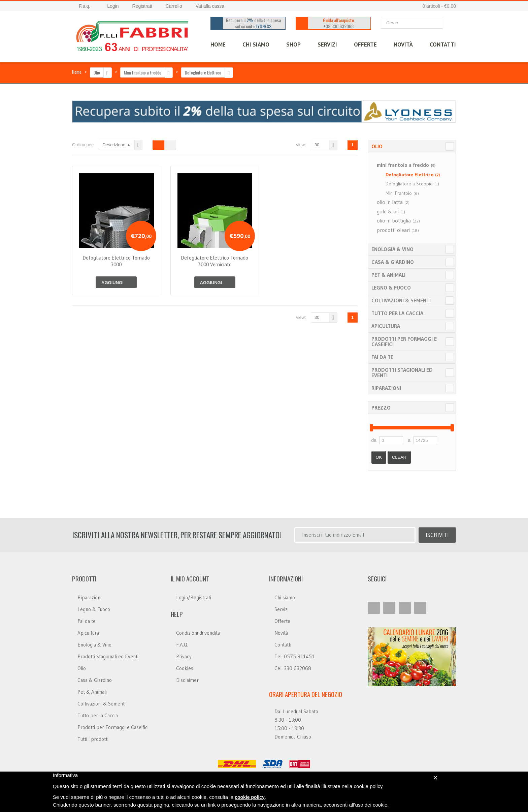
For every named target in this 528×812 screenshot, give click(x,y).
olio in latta (393, 202)
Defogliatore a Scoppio (412, 184)
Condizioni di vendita (198, 633)
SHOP (293, 44)
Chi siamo (285, 597)
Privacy (184, 656)
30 (317, 145)
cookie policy (250, 797)
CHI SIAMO (256, 44)
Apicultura (386, 326)
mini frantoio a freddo (406, 165)
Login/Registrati (194, 597)
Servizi (282, 609)
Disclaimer (187, 680)
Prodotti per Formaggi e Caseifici (404, 341)
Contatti (283, 645)
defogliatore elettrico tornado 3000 (116, 261)
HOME (218, 44)
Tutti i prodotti (93, 739)
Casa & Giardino (393, 262)
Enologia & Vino (392, 249)
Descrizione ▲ (117, 145)
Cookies (185, 668)
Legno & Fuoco (391, 288)
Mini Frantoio (402, 193)
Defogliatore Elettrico (203, 72)
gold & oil (391, 211)
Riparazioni (386, 388)
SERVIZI (327, 44)
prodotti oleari (398, 230)
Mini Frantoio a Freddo (143, 72)
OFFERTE (365, 44)
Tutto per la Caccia (397, 313)
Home (77, 72)
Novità (403, 44)
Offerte (282, 621)
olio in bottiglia (398, 220)
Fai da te (382, 357)
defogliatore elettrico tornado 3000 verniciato (215, 261)
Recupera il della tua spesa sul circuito (254, 23)
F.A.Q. (182, 645)
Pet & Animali (388, 275)
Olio (97, 72)
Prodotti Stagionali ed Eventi (402, 372)
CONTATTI (443, 44)
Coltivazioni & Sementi (401, 300)
